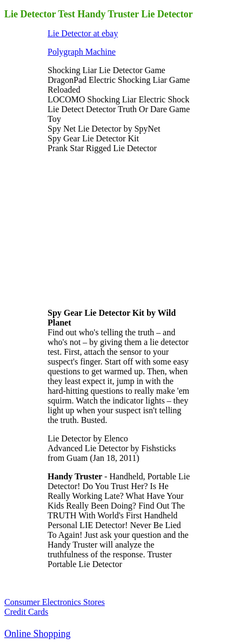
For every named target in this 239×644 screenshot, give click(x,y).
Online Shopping (38, 634)
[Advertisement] (129, 230)
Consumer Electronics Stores (55, 602)
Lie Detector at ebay (83, 33)
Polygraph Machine (82, 52)
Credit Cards (26, 612)
